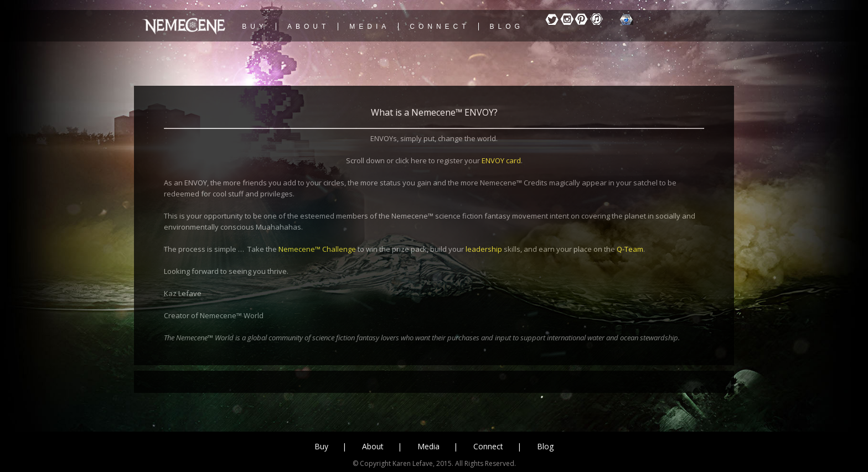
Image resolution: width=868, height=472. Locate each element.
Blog (545, 446)
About (373, 446)
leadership (484, 249)
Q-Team (630, 249)
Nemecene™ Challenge (317, 249)
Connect (488, 446)
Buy (321, 446)
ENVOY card (501, 160)
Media (428, 446)
